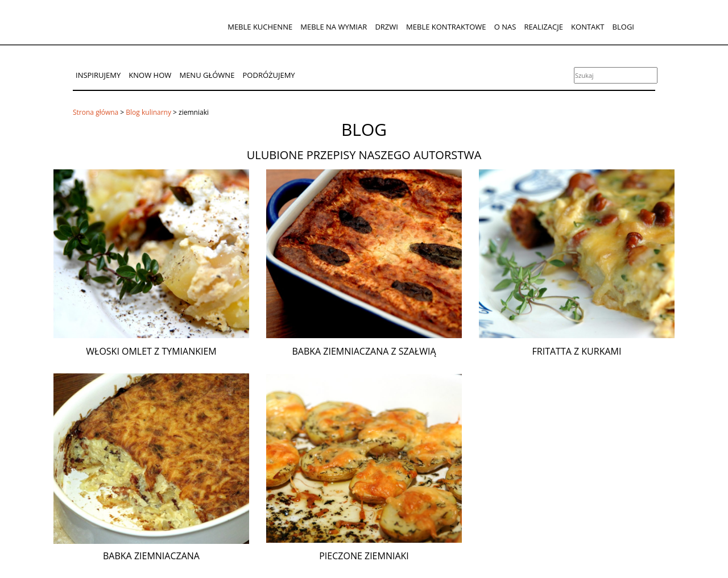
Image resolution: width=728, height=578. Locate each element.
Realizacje (543, 27)
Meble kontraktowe (446, 27)
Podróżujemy (269, 75)
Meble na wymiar (334, 27)
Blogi (623, 27)
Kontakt (588, 27)
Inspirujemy (98, 75)
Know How (150, 75)
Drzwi (386, 27)
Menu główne (207, 75)
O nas (505, 27)
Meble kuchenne (260, 27)
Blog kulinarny (148, 112)
